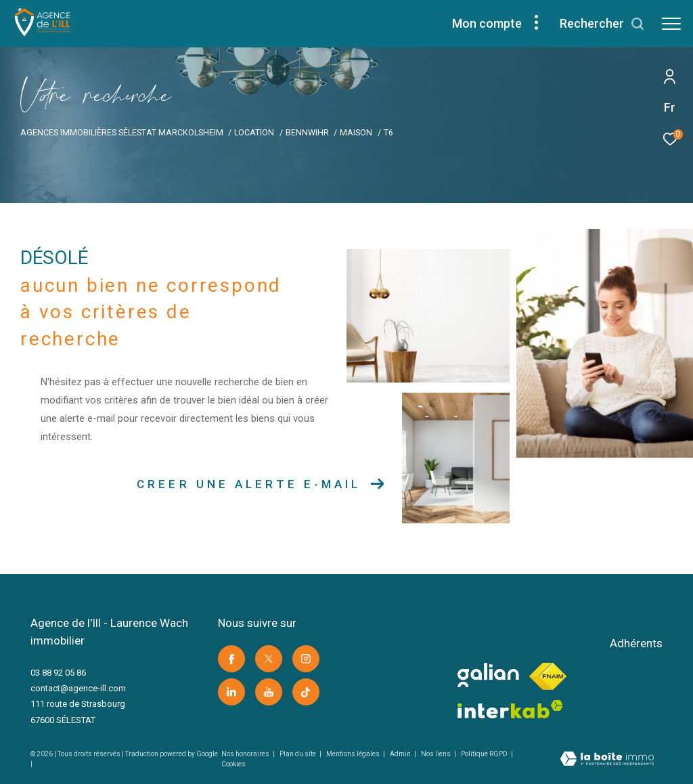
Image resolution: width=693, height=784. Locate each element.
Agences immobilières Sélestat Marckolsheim (122, 132)
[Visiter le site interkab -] (510, 709)
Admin (401, 754)
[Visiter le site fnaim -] (548, 676)
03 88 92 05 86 (58, 673)
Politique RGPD (484, 754)
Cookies (233, 764)
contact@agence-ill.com (78, 688)
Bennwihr (307, 132)
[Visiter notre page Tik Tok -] (306, 692)
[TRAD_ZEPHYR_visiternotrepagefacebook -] (231, 659)
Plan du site (298, 754)
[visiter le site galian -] (488, 675)
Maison (356, 132)
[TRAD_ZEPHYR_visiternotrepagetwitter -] (269, 659)
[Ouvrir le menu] (671, 24)
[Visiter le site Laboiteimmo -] (607, 760)
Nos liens (437, 754)
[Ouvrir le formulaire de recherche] (602, 24)
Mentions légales (354, 754)
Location (254, 132)
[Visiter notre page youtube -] (269, 692)
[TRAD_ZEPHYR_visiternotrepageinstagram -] (306, 659)
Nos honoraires (246, 754)
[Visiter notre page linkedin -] (231, 692)
